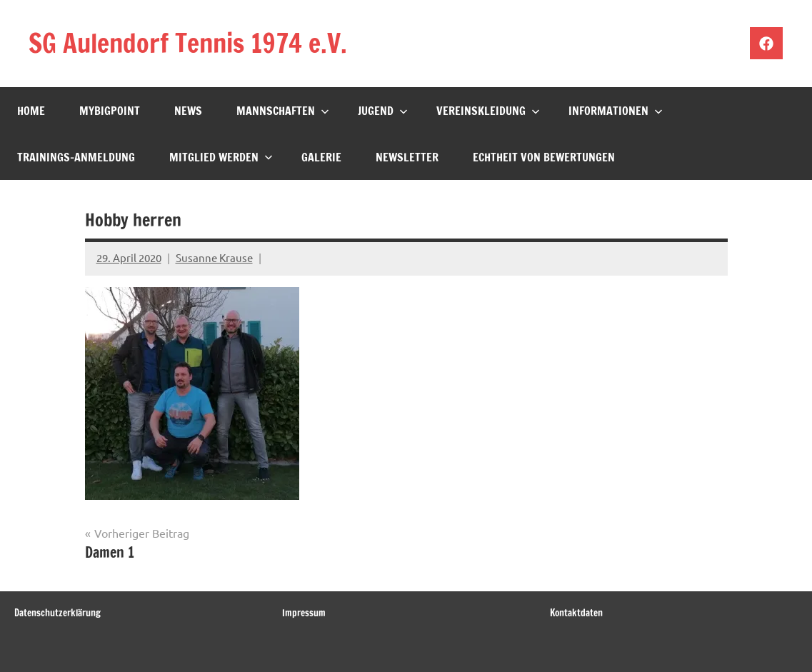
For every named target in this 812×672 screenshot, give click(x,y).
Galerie (321, 157)
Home (31, 111)
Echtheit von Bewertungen (544, 157)
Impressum (304, 613)
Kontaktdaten (576, 613)
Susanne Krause (214, 257)
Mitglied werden (221, 157)
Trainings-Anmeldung (76, 157)
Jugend (383, 111)
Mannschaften (283, 111)
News (188, 111)
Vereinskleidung (488, 111)
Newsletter (407, 157)
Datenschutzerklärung (57, 613)
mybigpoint (110, 111)
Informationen (616, 111)
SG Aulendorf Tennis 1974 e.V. (188, 43)
